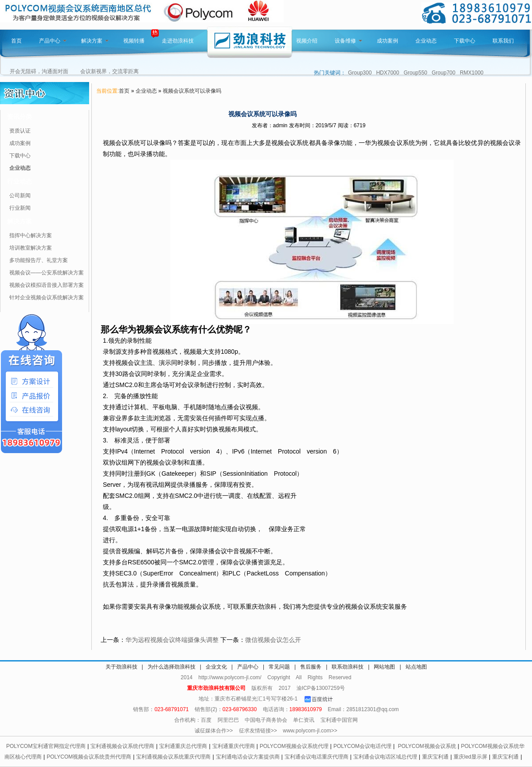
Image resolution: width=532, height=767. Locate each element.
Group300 (360, 73)
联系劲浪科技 (348, 667)
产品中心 (53, 41)
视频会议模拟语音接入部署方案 (47, 285)
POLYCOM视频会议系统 (427, 746)
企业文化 (216, 667)
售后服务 (311, 667)
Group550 (415, 73)
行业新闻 (20, 208)
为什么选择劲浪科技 (172, 667)
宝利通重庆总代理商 (183, 746)
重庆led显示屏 (470, 757)
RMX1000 (471, 73)
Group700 (444, 73)
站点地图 (416, 667)
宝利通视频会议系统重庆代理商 (173, 757)
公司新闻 (20, 196)
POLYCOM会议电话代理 (362, 746)
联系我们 (503, 41)
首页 (16, 41)
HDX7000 (387, 73)
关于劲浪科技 (121, 667)
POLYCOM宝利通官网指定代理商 (46, 746)
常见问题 (279, 667)
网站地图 (384, 667)
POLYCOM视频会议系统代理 (294, 746)
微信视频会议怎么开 (273, 640)
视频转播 (134, 41)
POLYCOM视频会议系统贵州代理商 (89, 757)
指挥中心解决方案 (31, 235)
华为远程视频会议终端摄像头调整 (172, 640)
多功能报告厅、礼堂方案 (39, 260)
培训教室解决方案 (31, 248)
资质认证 (20, 131)
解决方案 (95, 41)
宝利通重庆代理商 (234, 746)
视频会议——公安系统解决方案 (47, 273)
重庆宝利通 (435, 757)
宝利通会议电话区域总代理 (385, 757)
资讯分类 (20, 117)
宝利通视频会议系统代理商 (122, 746)
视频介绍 (307, 41)
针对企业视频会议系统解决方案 (47, 297)
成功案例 (387, 41)
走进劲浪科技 (178, 41)
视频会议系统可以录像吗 (192, 91)
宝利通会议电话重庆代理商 (317, 757)
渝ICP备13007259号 (321, 688)
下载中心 (465, 41)
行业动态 (20, 181)
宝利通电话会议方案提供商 (248, 757)
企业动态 (426, 41)
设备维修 (348, 41)
